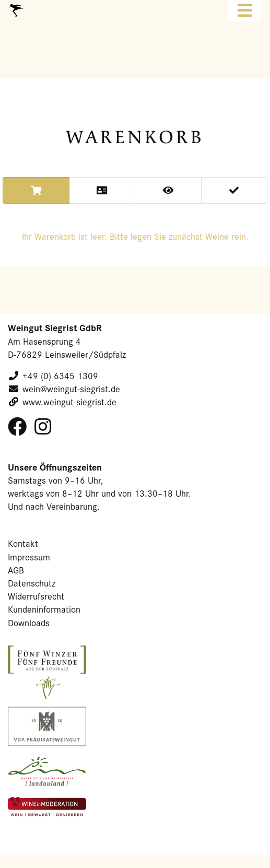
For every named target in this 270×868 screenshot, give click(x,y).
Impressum (29, 557)
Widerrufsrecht (36, 596)
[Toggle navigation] (245, 11)
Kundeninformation (44, 609)
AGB (16, 570)
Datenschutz (32, 583)
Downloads (29, 623)
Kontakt (23, 543)
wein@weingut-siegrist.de (71, 389)
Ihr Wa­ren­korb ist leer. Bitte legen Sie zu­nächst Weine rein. (135, 236)
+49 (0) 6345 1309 (60, 376)
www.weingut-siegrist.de (69, 402)
